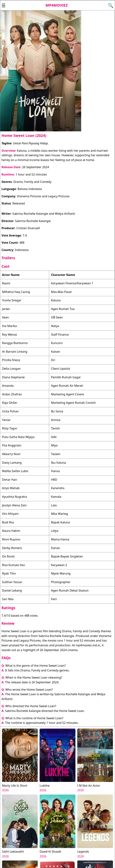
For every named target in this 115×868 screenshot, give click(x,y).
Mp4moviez (57, 5)
